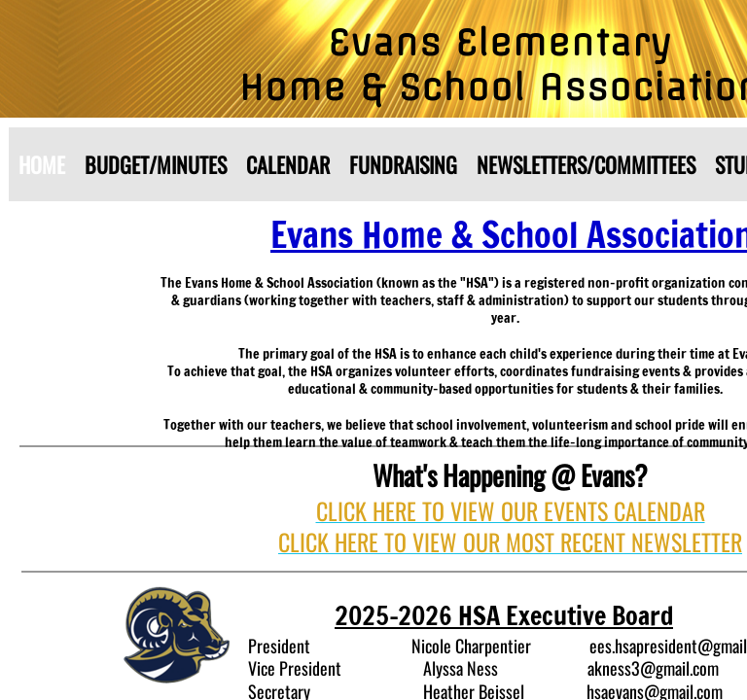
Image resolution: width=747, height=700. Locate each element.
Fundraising (403, 164)
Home (42, 164)
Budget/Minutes (156, 164)
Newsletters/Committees (586, 164)
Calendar (288, 164)
